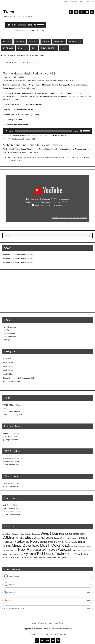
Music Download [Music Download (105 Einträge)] (26, 545)
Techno (19, 161)
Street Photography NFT (12, 415)
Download (32, 135)
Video (5, 386)
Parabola (49, 634)
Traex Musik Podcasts (65, 80)
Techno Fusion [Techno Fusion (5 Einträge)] (74, 554)
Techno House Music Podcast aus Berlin (41, 80)
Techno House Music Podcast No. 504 (18, 262)
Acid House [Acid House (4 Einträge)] (7, 534)
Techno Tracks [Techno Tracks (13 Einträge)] (19, 558)
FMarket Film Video (10, 408)
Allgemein (8, 80)
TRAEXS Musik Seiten (11, 508)
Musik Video (8, 374)
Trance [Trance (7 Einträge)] (60, 558)
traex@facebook (9, 327)
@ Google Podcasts (10, 440)
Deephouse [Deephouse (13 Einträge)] (67, 534)
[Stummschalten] (81, 131)
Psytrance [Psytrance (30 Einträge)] (29, 554)
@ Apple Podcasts (10, 436)
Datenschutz (57, 629)
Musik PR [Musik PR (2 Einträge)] (83, 546)
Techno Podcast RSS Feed (13, 433)
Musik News (8, 370)
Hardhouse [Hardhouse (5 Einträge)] (72, 538)
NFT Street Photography (12, 458)
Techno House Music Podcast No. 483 (29, 73)
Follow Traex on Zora (11, 465)
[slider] (44, 131)
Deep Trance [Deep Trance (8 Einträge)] (80, 534)
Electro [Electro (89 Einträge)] (30, 537)
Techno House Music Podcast (51, 149)
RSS (34, 139)
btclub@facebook (9, 340)
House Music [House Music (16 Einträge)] (47, 542)
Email (28, 139)
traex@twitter (8, 330)
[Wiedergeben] (6, 131)
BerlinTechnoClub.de (11, 505)
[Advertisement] (47, 291)
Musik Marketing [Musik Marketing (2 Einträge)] (75, 546)
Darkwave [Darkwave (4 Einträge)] (36, 534)
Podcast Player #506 (14, 30)
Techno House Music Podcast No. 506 (18, 255)
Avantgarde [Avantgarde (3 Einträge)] (16, 534)
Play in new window (18, 135)
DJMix (14, 157)
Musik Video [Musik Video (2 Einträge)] (14, 550)
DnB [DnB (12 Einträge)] (22, 538)
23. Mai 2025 (19, 77)
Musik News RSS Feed (12, 487)
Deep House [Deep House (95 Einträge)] (51, 533)
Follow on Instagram (11, 462)
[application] (47, 131)
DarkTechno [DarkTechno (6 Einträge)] (26, 534)
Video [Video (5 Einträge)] (66, 558)
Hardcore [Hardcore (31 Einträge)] (47, 538)
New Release (70, 157)
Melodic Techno (35, 157)
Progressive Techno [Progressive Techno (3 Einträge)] (15, 554)
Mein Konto (90, 2)
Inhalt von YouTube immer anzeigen (49, 205)
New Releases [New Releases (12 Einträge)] (49, 550)
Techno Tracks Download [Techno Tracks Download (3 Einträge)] (36, 558)
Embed (63, 135)
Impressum (68, 629)
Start (5, 55)
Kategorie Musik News (11, 483)
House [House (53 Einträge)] (35, 541)
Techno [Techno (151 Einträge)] (61, 553)
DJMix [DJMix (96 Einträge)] (8, 537)
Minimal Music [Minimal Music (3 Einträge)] (70, 542)
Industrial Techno (23, 157)
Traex (9, 12)
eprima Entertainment (11, 411)
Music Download (47, 157)
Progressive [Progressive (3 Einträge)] (76, 550)
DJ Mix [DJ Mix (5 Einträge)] (16, 538)
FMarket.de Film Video (12, 512)
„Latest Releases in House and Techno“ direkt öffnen (69, 218)
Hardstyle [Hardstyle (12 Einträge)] (82, 538)
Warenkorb (73, 2)
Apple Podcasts (18, 139)
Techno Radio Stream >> (34, 30)
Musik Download (19, 80)
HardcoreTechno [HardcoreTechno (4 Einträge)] (60, 538)
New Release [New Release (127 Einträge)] (29, 549)
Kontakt (47, 629)
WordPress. (61, 634)
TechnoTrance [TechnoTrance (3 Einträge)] (51, 558)
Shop (65, 2)
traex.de (39, 629)
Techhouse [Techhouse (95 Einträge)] (45, 554)
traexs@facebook (9, 337)
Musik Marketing (9, 366)
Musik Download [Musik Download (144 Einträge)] (54, 545)
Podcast (78, 157)
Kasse (81, 2)
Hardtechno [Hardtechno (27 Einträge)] (22, 542)
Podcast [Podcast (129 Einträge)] (64, 549)
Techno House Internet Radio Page (24, 152)
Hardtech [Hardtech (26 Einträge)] (8, 542)
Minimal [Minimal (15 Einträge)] (60, 542)
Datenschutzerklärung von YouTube (55, 202)
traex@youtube (9, 333)
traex (10, 77)
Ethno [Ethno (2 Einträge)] (38, 538)
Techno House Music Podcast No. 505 (18, 259)
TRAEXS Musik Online (12, 405)
